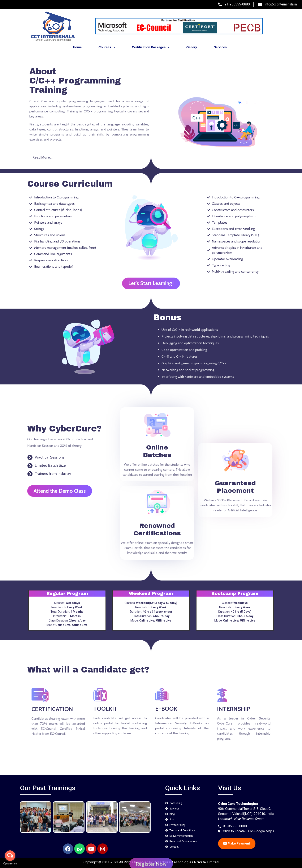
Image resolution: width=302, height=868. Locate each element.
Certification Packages (151, 47)
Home (77, 47)
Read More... (42, 157)
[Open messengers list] (10, 856)
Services (220, 47)
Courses (107, 47)
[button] (89, 158)
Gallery (192, 47)
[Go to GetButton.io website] (10, 864)
